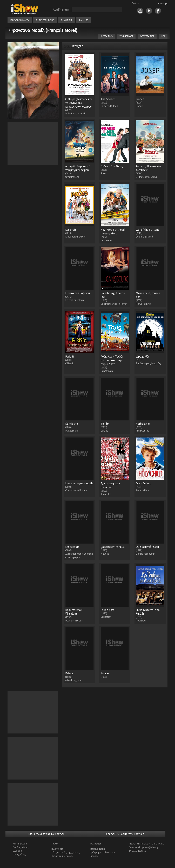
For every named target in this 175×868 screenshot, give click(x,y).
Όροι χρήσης (19, 854)
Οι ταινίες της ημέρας (62, 856)
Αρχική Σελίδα (20, 844)
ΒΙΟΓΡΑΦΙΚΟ (107, 36)
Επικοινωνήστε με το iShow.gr (46, 834)
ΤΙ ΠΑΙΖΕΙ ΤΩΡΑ (45, 20)
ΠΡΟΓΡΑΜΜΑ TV (20, 20)
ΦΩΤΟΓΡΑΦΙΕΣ (147, 36)
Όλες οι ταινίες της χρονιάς (66, 852)
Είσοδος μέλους (21, 847)
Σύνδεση (135, 3)
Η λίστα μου (57, 849)
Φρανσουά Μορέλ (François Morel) (43, 30)
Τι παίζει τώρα (97, 849)
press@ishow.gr (151, 847)
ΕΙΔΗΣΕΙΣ (67, 20)
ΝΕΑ (163, 36)
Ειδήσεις (94, 856)
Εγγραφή (163, 3)
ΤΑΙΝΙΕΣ (84, 20)
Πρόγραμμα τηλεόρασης (103, 852)
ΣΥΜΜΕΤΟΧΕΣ (126, 36)
